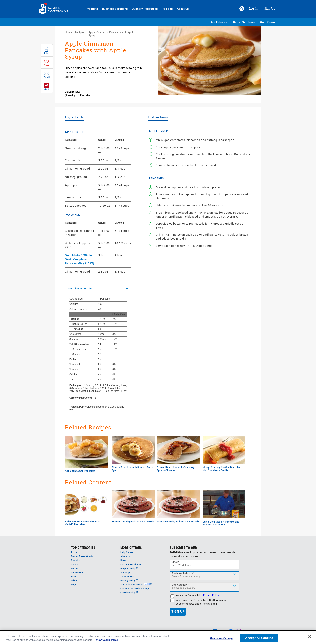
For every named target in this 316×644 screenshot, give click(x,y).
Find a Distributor (244, 22)
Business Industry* (183, 573)
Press (123, 560)
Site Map (125, 573)
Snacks (75, 569)
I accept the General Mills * (197, 595)
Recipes (165, 9)
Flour (74, 577)
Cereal (74, 565)
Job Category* (180, 585)
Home (69, 32)
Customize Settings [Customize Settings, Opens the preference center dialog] (222, 638)
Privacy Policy (129, 581)
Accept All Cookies (259, 638)
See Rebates (219, 22)
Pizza (74, 552)
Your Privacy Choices (136, 585)
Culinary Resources (142, 9)
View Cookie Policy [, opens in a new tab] (107, 640)
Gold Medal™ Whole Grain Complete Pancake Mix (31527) (80, 259)
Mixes (74, 581)
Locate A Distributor (131, 565)
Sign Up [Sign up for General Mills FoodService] (270, 8)
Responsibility (129, 569)
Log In (253, 8)
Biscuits (75, 560)
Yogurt (75, 585)
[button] (242, 9)
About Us (180, 9)
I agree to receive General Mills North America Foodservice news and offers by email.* (200, 602)
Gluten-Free (77, 573)
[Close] (310, 637)
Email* (175, 562)
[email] (205, 564)
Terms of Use (127, 577)
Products (90, 9)
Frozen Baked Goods (82, 556)
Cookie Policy (129, 593)
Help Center (268, 22)
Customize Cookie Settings (135, 589)
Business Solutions (113, 9)
